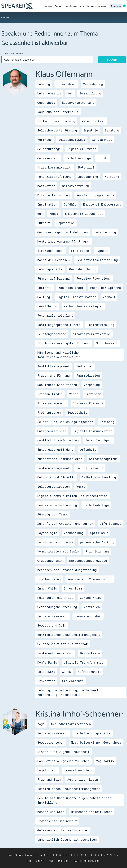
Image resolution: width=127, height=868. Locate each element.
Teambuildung (90, 93)
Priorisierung (97, 551)
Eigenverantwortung (78, 103)
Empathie (91, 130)
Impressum (63, 861)
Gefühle (70, 204)
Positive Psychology (94, 278)
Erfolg (103, 158)
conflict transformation (58, 440)
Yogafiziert (47, 770)
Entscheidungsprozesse (88, 561)
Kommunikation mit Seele (58, 551)
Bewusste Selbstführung (57, 505)
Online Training (90, 468)
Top (53, 6)
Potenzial (86, 167)
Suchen (112, 60)
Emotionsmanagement (54, 468)
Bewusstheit (77, 412)
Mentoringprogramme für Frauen (63, 241)
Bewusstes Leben (88, 616)
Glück (66, 672)
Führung (44, 84)
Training (107, 422)
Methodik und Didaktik (56, 477)
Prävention (46, 681)
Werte (81, 487)
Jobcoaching (88, 177)
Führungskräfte (50, 269)
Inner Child (47, 588)
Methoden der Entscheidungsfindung (67, 570)
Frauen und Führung (54, 375)
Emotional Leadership (55, 653)
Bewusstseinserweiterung (97, 260)
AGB (51, 861)
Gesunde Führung (83, 269)
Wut (40, 214)
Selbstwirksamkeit (53, 616)
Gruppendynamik (50, 561)
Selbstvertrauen (75, 186)
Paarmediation (88, 375)
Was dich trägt (71, 288)
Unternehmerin (49, 93)
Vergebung (92, 385)
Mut (70, 93)
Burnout (44, 223)
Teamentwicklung (101, 325)
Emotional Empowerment (102, 204)
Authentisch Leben (83, 779)
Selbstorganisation (54, 487)
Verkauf (109, 297)
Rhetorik (45, 288)
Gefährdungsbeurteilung (57, 607)
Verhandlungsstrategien (84, 306)
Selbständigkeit (72, 140)
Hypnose (102, 251)
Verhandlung (74, 533)
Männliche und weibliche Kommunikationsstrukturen (59, 355)
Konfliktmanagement (54, 366)
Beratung (112, 130)
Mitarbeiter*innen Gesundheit (96, 742)
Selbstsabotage (96, 505)
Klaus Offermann (64, 74)
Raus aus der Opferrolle (58, 112)
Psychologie (47, 533)
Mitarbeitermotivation (92, 334)
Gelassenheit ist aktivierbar (63, 644)
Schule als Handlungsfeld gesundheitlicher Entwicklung (74, 800)
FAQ (29, 861)
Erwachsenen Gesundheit (57, 821)
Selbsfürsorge (49, 149)
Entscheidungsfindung (55, 450)
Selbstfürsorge (78, 158)
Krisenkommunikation (54, 167)
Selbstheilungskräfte (93, 733)
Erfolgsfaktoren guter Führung (63, 343)
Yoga (41, 724)
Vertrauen (92, 607)
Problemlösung (49, 579)
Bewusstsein (90, 653)
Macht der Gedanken (54, 260)
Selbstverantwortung (99, 477)
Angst (54, 214)
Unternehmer (66, 84)
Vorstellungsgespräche (95, 195)
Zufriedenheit (89, 672)
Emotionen (93, 394)
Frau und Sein (49, 779)
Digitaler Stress (82, 149)
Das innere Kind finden (57, 385)
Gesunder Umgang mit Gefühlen (63, 232)
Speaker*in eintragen (97, 6)
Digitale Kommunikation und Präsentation (72, 496)
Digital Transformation (76, 297)
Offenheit (88, 450)
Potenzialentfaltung (54, 177)
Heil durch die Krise (55, 598)
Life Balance (111, 524)
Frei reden (80, 251)
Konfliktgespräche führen (59, 325)
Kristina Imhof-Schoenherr (80, 714)
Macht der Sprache (105, 288)
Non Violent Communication (90, 579)
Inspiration (47, 204)
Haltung (44, 297)
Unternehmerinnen (52, 431)
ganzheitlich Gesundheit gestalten (67, 839)
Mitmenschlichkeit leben (92, 812)
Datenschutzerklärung (87, 861)
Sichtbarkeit (107, 343)
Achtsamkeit (102, 140)
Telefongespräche (52, 334)
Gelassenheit (48, 158)
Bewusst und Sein (52, 625)
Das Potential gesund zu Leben (63, 761)
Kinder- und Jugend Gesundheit (63, 752)
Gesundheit (46, 103)
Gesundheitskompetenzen (71, 724)
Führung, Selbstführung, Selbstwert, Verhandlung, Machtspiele (69, 692)
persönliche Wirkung (97, 542)
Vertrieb (45, 140)
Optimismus (99, 533)
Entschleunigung (99, 440)
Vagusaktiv (105, 761)
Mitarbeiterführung (54, 195)
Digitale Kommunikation (93, 431)
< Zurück (5, 17)
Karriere (112, 177)
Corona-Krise (91, 598)
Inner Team (73, 588)
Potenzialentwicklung (55, 315)
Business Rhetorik (88, 403)
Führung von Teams (53, 514)
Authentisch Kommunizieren (60, 459)
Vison (74, 394)
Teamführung (47, 306)
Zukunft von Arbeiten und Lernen (65, 524)
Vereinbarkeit (93, 121)
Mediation (85, 366)
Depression (66, 223)
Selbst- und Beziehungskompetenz (65, 422)
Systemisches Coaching (56, 121)
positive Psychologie (55, 542)
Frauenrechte (73, 681)
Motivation (46, 186)
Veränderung (93, 84)
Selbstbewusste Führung (57, 130)
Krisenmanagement (52, 403)
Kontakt (40, 861)
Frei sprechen (49, 412)
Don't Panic (47, 662)
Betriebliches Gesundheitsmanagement (69, 635)
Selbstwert (46, 672)
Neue (74, 6)
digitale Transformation (84, 662)
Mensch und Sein (51, 812)
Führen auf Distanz (54, 278)
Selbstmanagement (103, 459)
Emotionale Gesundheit (84, 214)
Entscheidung (105, 232)
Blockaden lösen (51, 251)
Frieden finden (50, 394)
